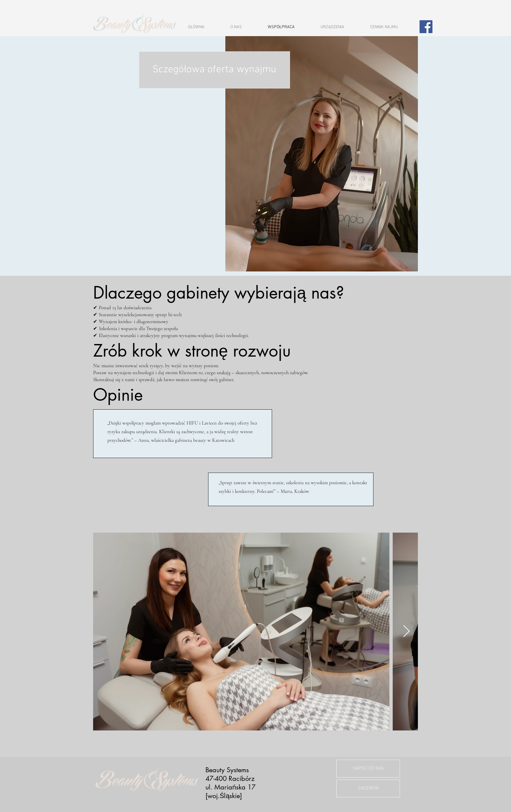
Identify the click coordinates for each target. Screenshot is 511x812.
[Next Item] (406, 632)
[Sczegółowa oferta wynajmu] (214, 70)
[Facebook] (426, 27)
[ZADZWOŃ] (368, 788)
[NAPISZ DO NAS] (368, 769)
